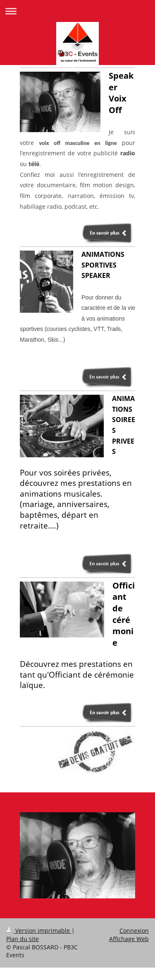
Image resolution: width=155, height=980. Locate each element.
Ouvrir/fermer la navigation (77, 11)
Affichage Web (129, 939)
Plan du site (23, 939)
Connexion (134, 931)
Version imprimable (39, 931)
